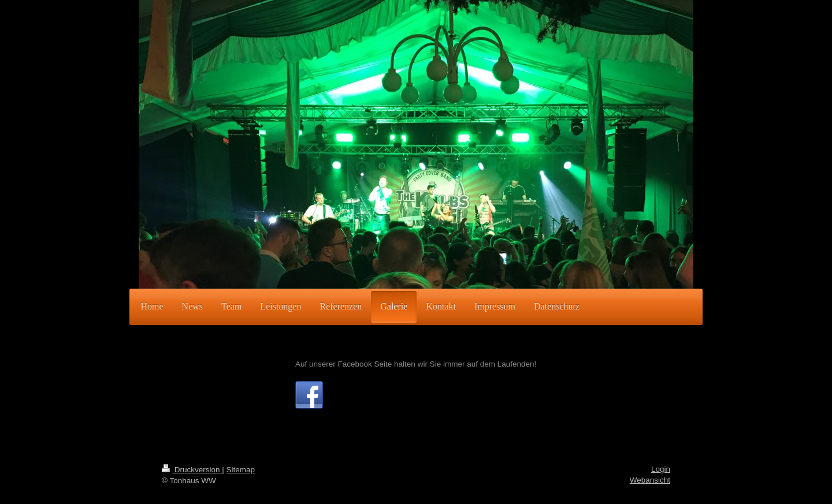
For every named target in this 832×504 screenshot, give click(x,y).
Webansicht (650, 480)
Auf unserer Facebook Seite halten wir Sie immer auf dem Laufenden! (416, 364)
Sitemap (241, 470)
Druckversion (192, 470)
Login (661, 469)
